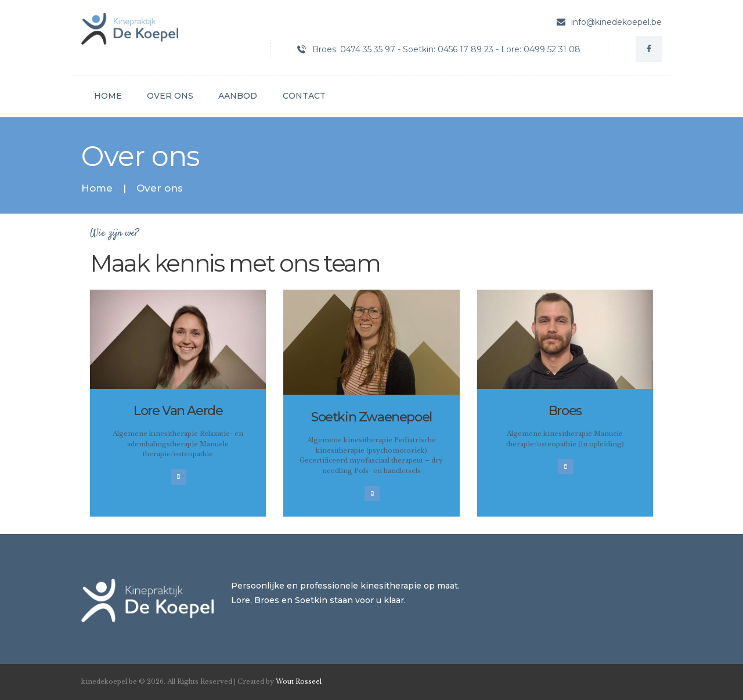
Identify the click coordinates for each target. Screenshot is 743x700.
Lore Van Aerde (178, 411)
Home (97, 188)
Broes (565, 411)
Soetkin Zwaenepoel (371, 417)
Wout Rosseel (299, 681)
